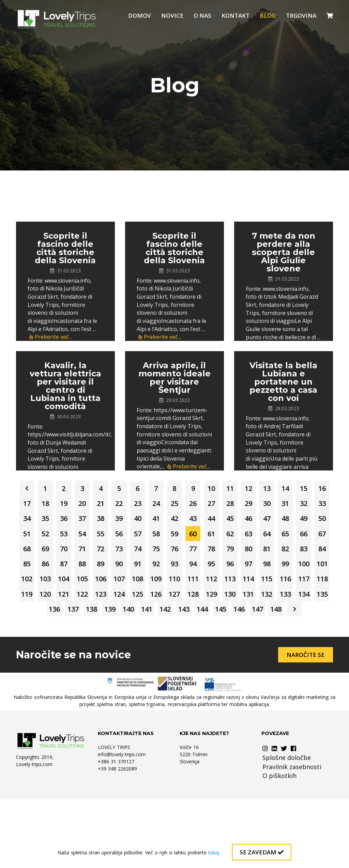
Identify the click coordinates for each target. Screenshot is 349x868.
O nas (202, 16)
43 (128, 541)
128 (291, 643)
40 (59, 541)
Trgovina (301, 16)
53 (59, 558)
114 (267, 626)
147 (198, 677)
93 (82, 609)
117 (36, 643)
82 (128, 592)
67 (82, 575)
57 (151, 558)
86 (221, 592)
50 (290, 541)
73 (221, 575)
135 (151, 660)
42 (105, 541)
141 (291, 660)
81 (105, 592)
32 (174, 523)
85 (198, 592)
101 (267, 609)
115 (291, 626)
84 (174, 592)
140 (267, 660)
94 (105, 609)
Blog (268, 16)
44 (151, 541)
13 (35, 506)
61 (244, 558)
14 (59, 506)
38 (314, 523)
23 (267, 506)
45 (174, 541)
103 (314, 609)
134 (128, 660)
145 (151, 677)
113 (244, 626)
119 (82, 643)
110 (175, 626)
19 (174, 506)
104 (36, 626)
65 (35, 575)
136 (175, 660)
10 (267, 489)
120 (105, 643)
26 (35, 523)
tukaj (214, 852)
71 (174, 575)
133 (105, 660)
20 (198, 506)
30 (128, 523)
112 (221, 626)
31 (151, 523)
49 (267, 541)
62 (267, 558)
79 (59, 592)
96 (151, 609)
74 (244, 575)
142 (314, 660)
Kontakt (236, 16)
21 (221, 506)
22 (244, 506)
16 (105, 506)
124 (198, 643)
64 (314, 558)
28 (82, 523)
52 (35, 558)
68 (105, 575)
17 (128, 506)
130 (36, 660)
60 (221, 558)
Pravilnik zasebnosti (292, 836)
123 (175, 643)
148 (221, 677)
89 (290, 592)
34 (221, 523)
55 (105, 558)
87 (244, 592)
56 (128, 558)
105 (59, 626)
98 (198, 609)
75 (267, 575)
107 (105, 626)
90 (314, 592)
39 (35, 541)
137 (198, 660)
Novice (172, 16)
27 (59, 523)
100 (244, 609)
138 (221, 660)
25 (314, 506)
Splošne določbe (287, 826)
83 (151, 592)
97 (174, 609)
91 (35, 609)
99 (221, 609)
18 (151, 506)
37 (290, 523)
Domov (140, 16)
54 (82, 558)
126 (244, 643)
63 (290, 558)
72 (198, 575)
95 (128, 609)
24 (290, 506)
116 (314, 626)
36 (267, 523)
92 (59, 609)
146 (175, 677)
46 (198, 541)
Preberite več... (51, 337)
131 (59, 660)
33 (198, 523)
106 (82, 626)
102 (291, 609)
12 (314, 489)
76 (290, 575)
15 (82, 506)
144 (128, 677)
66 (59, 575)
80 (82, 592)
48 (244, 541)
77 (314, 575)
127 (267, 643)
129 (314, 643)
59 (198, 558)
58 (174, 558)
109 (151, 626)
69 (128, 575)
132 (82, 660)
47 (221, 541)
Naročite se (306, 724)
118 (59, 643)
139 (244, 660)
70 (151, 575)
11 (290, 489)
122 (151, 643)
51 (314, 541)
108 (128, 626)
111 (198, 626)
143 (105, 677)
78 (35, 592)
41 (82, 541)
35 (244, 523)
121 (128, 643)
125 (221, 643)
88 (267, 592)
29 (105, 523)
